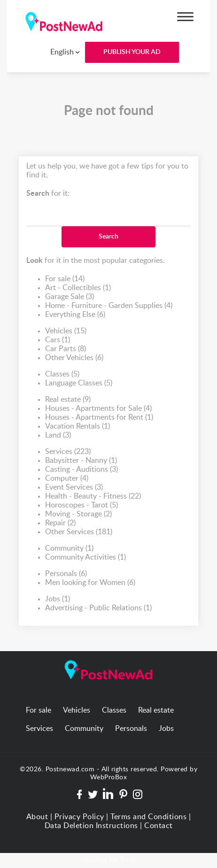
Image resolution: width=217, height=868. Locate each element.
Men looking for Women (90, 583)
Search (108, 237)
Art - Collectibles (78, 288)
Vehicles (66, 331)
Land (58, 435)
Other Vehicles (74, 358)
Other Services (79, 532)
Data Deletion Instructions (91, 826)
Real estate (68, 400)
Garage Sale (70, 297)
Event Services (74, 488)
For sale (65, 279)
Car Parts (66, 349)
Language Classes (79, 383)
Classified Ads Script (108, 860)
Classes (62, 374)
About (37, 817)
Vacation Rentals (77, 426)
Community (69, 549)
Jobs (58, 599)
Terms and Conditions (148, 817)
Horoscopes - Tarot (81, 505)
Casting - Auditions (81, 470)
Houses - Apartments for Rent (99, 418)
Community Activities (85, 557)
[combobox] (58, 52)
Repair (60, 523)
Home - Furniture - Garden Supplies (109, 306)
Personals (66, 574)
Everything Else (75, 315)
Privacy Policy (79, 817)
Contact (159, 826)
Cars (58, 340)
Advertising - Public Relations (98, 608)
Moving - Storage (78, 514)
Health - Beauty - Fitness (93, 496)
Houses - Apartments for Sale (98, 409)
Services (68, 452)
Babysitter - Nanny (81, 461)
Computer (67, 479)
